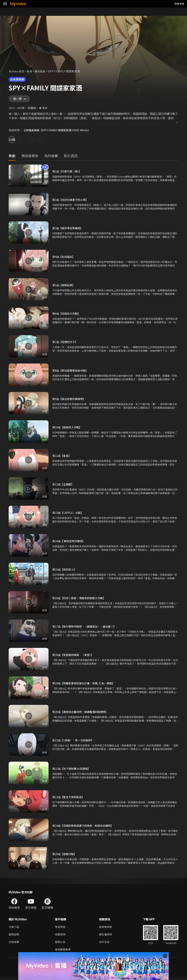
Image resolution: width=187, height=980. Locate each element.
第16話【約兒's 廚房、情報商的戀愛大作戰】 (81, 599)
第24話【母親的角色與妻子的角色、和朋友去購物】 (85, 827)
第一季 (18, 100)
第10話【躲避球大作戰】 (68, 429)
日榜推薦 (14, 945)
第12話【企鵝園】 (64, 486)
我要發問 (61, 937)
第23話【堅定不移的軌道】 (69, 799)
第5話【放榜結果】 (64, 287)
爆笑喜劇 (42, 71)
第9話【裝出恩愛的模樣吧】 (70, 400)
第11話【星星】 (62, 457)
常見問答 (61, 929)
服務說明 (14, 937)
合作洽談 (106, 945)
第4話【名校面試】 (64, 258)
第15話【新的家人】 (65, 571)
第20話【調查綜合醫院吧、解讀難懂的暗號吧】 (82, 713)
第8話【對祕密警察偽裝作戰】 (71, 372)
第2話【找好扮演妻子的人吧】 (71, 201)
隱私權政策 (107, 937)
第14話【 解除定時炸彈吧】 (70, 543)
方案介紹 (14, 929)
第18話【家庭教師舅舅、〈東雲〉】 (74, 656)
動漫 (31, 71)
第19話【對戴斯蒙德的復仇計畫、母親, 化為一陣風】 (86, 685)
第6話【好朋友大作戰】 (67, 315)
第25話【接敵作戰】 (65, 856)
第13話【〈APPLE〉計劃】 (69, 514)
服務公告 (61, 945)
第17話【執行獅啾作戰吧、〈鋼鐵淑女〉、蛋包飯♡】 (86, 628)
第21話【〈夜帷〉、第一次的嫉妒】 (74, 742)
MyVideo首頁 (17, 71)
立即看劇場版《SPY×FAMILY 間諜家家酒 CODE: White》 (59, 132)
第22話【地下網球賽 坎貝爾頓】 (72, 770)
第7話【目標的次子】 (66, 343)
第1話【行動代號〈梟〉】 (68, 173)
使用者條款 (107, 929)
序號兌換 (179, 4)
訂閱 (16, 141)
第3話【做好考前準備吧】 (69, 230)
